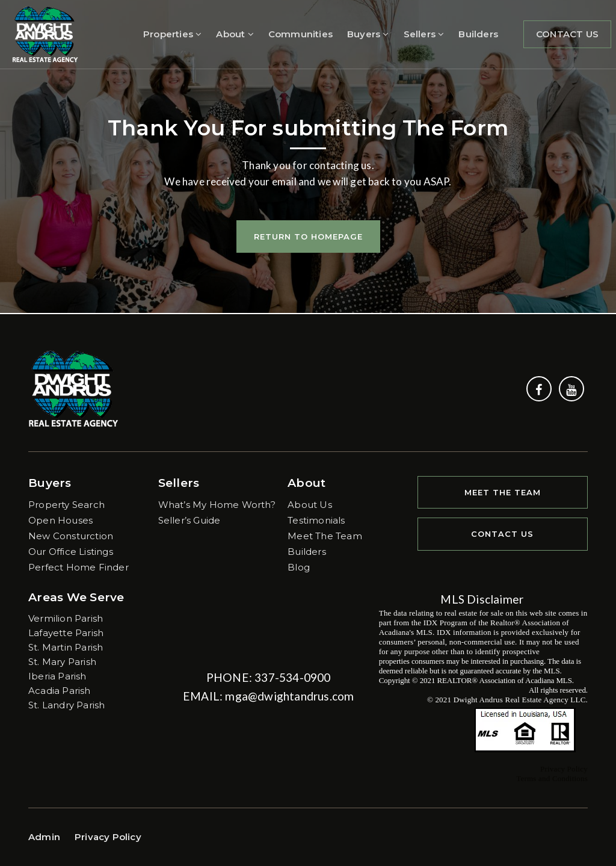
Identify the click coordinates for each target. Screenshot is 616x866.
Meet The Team (503, 492)
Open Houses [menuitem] (60, 520)
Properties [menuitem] (172, 34)
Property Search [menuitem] (66, 505)
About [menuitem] (235, 34)
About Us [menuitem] (310, 505)
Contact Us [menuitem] (567, 34)
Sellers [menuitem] (424, 34)
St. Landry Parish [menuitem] (66, 705)
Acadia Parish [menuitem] (60, 691)
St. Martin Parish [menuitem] (66, 647)
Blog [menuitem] (299, 567)
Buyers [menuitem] (368, 34)
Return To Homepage (308, 237)
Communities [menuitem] (300, 34)
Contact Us (502, 534)
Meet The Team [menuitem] (325, 536)
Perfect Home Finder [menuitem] (79, 567)
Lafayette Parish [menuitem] (66, 633)
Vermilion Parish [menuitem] (66, 618)
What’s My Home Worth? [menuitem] (217, 505)
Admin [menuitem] (44, 837)
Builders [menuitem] (478, 34)
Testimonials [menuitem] (316, 520)
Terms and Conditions (552, 778)
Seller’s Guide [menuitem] (189, 520)
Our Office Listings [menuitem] (71, 552)
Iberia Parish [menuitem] (57, 676)
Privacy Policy (564, 769)
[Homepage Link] (45, 33)
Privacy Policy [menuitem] (108, 837)
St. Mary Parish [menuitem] (62, 662)
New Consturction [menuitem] (71, 536)
